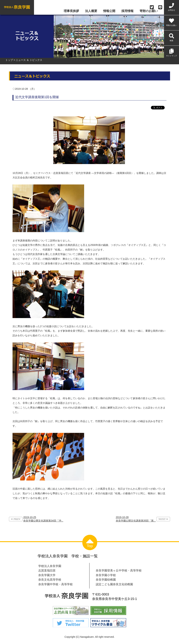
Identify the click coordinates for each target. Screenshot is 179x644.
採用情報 (127, 11)
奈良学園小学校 (106, 575)
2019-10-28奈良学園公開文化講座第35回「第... (136, 519)
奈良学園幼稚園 (106, 580)
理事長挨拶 (71, 11)
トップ (9, 60)
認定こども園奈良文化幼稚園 (114, 584)
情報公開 (109, 11)
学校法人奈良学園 (50, 566)
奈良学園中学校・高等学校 (55, 584)
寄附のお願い (149, 11)
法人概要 (91, 11)
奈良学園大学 (47, 575)
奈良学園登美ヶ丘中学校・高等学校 (119, 570)
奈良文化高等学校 (50, 580)
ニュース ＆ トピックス (29, 60)
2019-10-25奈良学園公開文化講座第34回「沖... (43, 519)
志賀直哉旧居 (47, 570)
